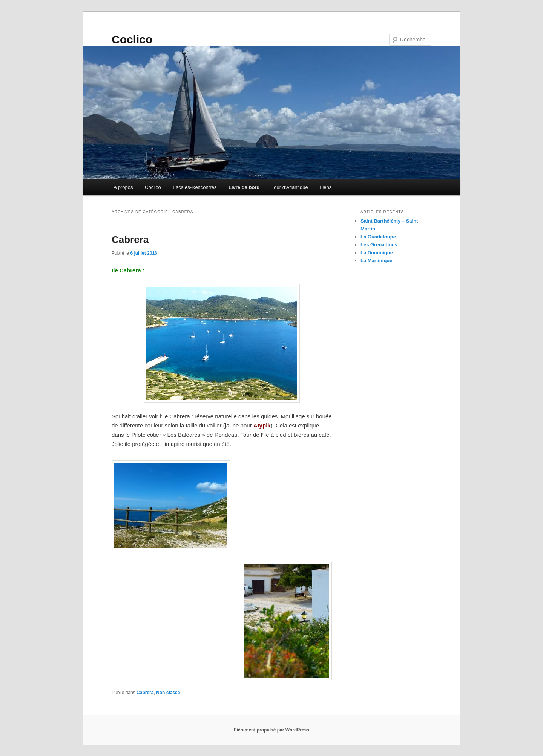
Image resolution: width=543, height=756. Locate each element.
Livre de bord (244, 187)
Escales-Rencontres (195, 187)
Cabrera (130, 240)
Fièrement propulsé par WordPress (271, 730)
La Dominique (377, 253)
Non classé (168, 693)
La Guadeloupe (378, 237)
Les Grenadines (379, 245)
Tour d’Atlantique (290, 187)
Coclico (132, 39)
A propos (123, 187)
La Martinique (377, 260)
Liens (326, 187)
